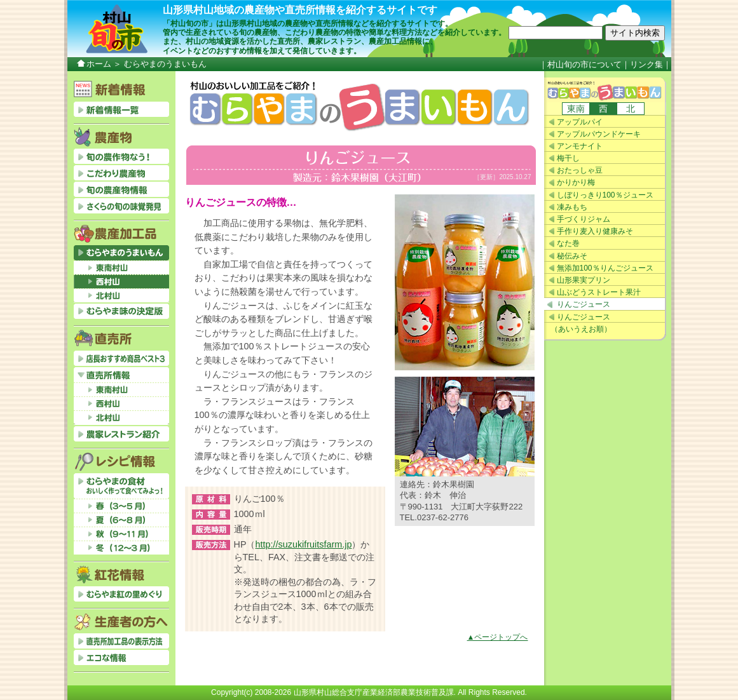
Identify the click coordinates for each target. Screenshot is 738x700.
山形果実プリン (584, 280)
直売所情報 (121, 375)
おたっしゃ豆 (580, 170)
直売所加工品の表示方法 (121, 641)
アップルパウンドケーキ (599, 134)
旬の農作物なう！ (121, 156)
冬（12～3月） (121, 548)
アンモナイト (580, 146)
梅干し (568, 158)
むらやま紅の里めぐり (121, 594)
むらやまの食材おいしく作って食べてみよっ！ (121, 486)
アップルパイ (580, 122)
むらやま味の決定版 (121, 311)
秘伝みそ (572, 256)
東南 (576, 109)
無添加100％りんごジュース (605, 268)
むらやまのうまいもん (605, 90)
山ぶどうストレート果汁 (599, 292)
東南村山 (121, 267)
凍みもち (572, 207)
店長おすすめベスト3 (121, 358)
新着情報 (121, 109)
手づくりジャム (584, 219)
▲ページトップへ (498, 637)
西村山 (121, 281)
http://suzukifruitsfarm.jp (304, 544)
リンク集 (646, 64)
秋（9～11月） (121, 534)
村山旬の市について (584, 64)
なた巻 (568, 243)
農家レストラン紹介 (121, 434)
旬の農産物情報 (121, 189)
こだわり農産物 (121, 173)
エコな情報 (121, 657)
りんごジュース (584, 304)
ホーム (99, 64)
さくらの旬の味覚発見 (121, 206)
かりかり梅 (576, 182)
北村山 (121, 295)
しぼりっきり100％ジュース (605, 195)
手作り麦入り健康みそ (595, 231)
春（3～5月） (121, 506)
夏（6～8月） (121, 520)
